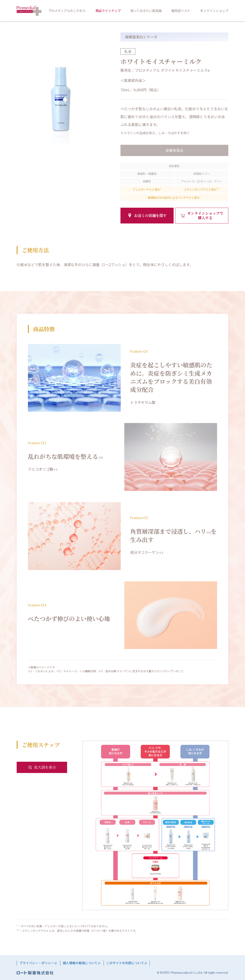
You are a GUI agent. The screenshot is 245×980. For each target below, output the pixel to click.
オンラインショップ (214, 11)
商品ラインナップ (108, 11)
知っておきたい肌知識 (146, 11)
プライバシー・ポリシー (37, 963)
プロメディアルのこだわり (67, 11)
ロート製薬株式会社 (35, 973)
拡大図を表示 (45, 767)
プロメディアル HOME (29, 11)
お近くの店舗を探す (150, 215)
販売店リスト (181, 11)
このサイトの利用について (125, 963)
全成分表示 (174, 150)
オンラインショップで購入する (205, 215)
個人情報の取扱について (80, 963)
